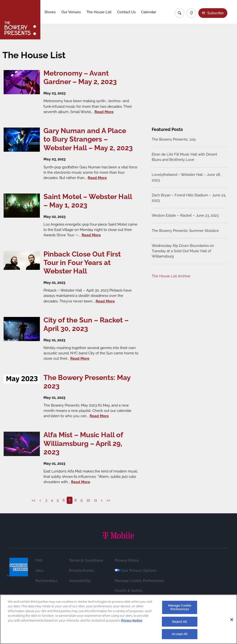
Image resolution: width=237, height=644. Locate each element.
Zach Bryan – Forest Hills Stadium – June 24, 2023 (189, 198)
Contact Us (126, 12)
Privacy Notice (132, 620)
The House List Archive (171, 276)
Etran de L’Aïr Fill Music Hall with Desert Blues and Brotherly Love (184, 157)
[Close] (232, 620)
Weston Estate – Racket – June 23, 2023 (185, 215)
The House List (99, 12)
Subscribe (215, 13)
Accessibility (80, 581)
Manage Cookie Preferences (139, 581)
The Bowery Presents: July (174, 139)
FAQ (39, 560)
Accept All (180, 634)
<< (34, 500)
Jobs (39, 570)
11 (95, 500)
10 (88, 500)
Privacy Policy (127, 560)
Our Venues (71, 12)
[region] (118, 619)
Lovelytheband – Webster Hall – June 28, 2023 (186, 177)
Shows (50, 12)
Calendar (149, 12)
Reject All (180, 622)
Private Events (82, 570)
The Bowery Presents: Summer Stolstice (185, 231)
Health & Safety (129, 590)
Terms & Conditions (86, 560)
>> (108, 500)
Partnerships (46, 581)
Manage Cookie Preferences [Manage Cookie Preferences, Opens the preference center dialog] (180, 607)
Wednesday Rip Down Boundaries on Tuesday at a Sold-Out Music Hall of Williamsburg (183, 251)
